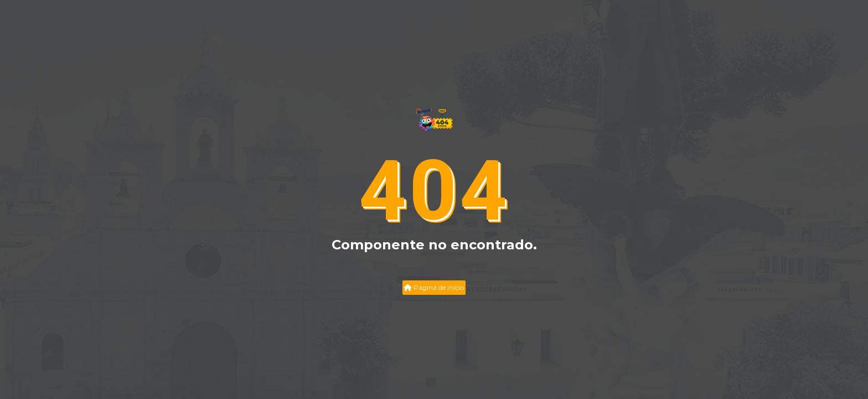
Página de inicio (434, 287)
